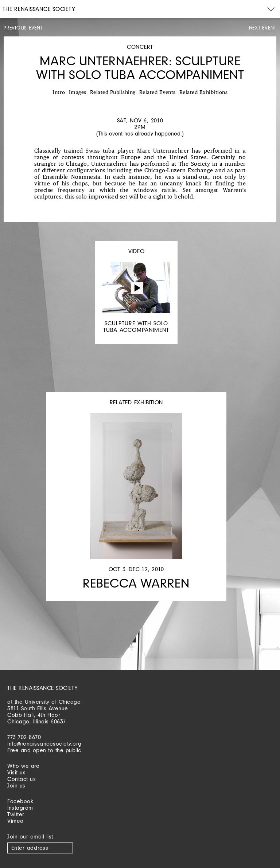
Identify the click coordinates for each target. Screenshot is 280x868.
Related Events (157, 93)
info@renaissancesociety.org (44, 744)
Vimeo (15, 821)
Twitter (16, 814)
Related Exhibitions (204, 93)
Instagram (20, 808)
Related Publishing (113, 93)
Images (78, 93)
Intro (59, 93)
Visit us (16, 772)
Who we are (23, 766)
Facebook (20, 801)
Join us (16, 785)
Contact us (22, 779)
